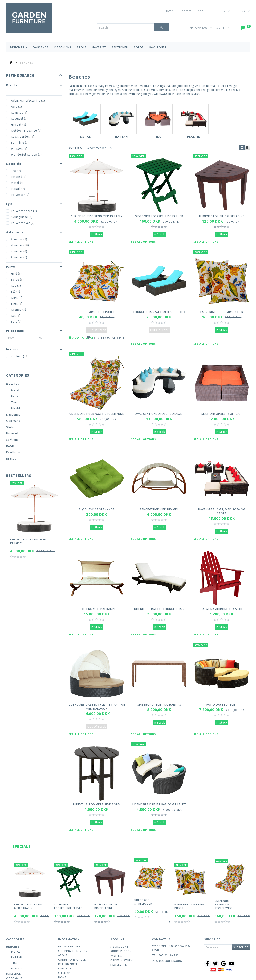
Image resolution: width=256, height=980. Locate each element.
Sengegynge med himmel (159, 493)
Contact (185, 11)
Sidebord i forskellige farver (159, 213)
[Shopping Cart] (245, 29)
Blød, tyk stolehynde (97, 493)
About (202, 11)
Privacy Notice (69, 915)
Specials (22, 815)
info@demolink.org (167, 929)
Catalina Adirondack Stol (222, 588)
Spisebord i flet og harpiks (159, 679)
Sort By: (75, 148)
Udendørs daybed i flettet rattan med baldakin (97, 681)
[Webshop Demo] (29, 15)
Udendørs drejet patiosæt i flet (159, 775)
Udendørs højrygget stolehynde (97, 402)
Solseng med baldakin (97, 588)
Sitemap (64, 941)
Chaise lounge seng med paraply (28, 541)
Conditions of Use (72, 928)
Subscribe (241, 916)
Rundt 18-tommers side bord (97, 775)
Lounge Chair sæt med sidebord (159, 305)
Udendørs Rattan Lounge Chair (159, 588)
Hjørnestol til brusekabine (222, 213)
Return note (68, 933)
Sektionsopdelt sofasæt (222, 402)
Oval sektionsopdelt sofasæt (159, 402)
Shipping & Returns (73, 919)
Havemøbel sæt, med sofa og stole (222, 495)
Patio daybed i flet (222, 679)
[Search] (161, 27)
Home (169, 11)
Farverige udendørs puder (222, 305)
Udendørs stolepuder (97, 305)
